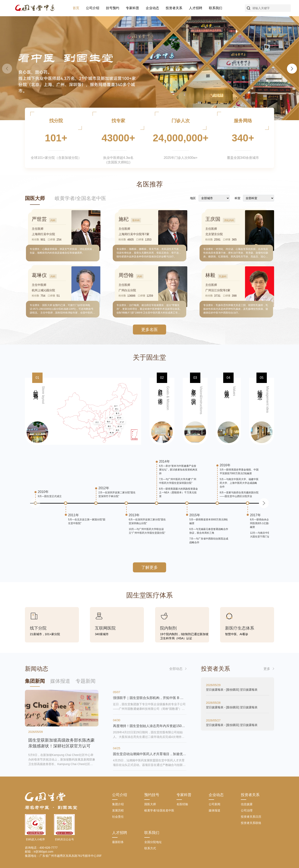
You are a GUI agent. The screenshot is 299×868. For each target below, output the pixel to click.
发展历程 (118, 810)
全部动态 (176, 669)
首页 (76, 8)
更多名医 (149, 330)
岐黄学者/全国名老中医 (80, 198)
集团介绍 (118, 804)
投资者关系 (174, 8)
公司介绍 (93, 8)
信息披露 (247, 804)
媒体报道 (214, 810)
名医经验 (182, 804)
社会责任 (118, 817)
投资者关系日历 (251, 817)
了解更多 (149, 567)
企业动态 (152, 8)
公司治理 (247, 810)
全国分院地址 (153, 842)
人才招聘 (196, 8)
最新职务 (118, 842)
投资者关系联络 (251, 823)
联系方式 (150, 848)
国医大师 (35, 198)
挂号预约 (113, 8)
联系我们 (216, 8)
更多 (267, 669)
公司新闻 (214, 804)
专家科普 (132, 8)
